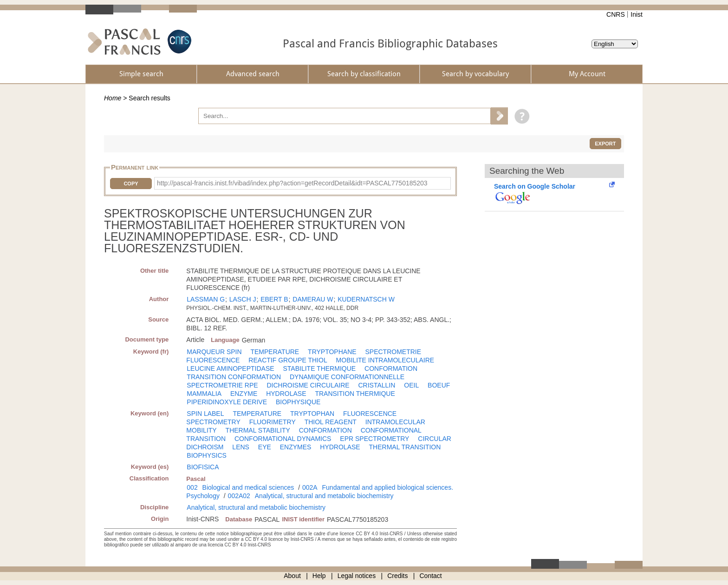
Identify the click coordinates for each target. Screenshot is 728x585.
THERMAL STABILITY (258, 430)
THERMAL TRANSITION (405, 447)
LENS (241, 447)
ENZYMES (296, 447)
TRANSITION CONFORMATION (234, 377)
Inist (637, 14)
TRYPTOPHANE (332, 352)
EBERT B (274, 299)
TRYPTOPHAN (312, 414)
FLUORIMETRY (273, 422)
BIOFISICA (203, 467)
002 (192, 487)
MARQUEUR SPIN (214, 352)
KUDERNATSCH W (366, 299)
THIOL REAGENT (331, 422)
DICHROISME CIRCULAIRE (308, 385)
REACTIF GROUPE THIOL (288, 360)
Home (113, 98)
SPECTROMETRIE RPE (222, 385)
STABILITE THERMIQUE (320, 368)
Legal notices (357, 576)
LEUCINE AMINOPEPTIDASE (230, 368)
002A (310, 487)
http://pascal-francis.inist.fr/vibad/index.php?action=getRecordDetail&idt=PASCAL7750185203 (292, 183)
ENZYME (244, 394)
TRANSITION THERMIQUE (355, 394)
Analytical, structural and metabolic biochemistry (324, 496)
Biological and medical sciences (248, 487)
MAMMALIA (204, 394)
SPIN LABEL (205, 414)
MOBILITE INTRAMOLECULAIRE (385, 360)
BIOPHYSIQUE (298, 402)
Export (605, 144)
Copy (131, 184)
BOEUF (439, 385)
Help (319, 576)
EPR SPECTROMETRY (374, 439)
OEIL (411, 385)
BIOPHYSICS (207, 455)
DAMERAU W (313, 299)
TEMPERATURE (275, 352)
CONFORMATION (391, 368)
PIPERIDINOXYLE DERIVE (227, 402)
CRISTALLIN (377, 385)
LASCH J (243, 299)
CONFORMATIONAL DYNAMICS (283, 439)
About (292, 576)
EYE (265, 447)
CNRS (616, 14)
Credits (397, 576)
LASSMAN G (206, 299)
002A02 (239, 496)
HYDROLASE (286, 394)
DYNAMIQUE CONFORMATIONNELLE (347, 377)
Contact (431, 576)
